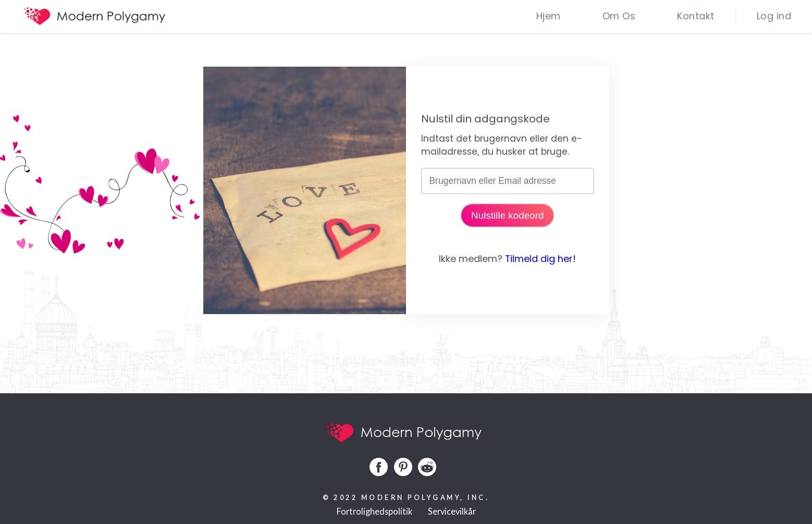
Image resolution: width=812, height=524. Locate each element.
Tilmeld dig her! (540, 259)
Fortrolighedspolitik (374, 511)
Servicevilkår (452, 511)
